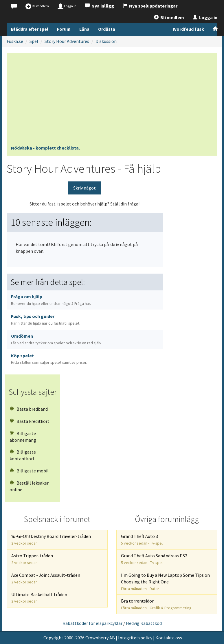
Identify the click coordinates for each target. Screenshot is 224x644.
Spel (34, 41)
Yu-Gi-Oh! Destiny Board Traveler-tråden (51, 540)
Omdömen (57, 339)
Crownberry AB (100, 638)
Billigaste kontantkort (23, 455)
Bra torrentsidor (156, 604)
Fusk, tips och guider (46, 320)
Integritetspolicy (135, 638)
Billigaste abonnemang (23, 437)
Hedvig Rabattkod (144, 623)
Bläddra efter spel (30, 29)
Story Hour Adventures (67, 41)
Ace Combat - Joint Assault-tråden (46, 578)
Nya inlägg (100, 6)
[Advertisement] (112, 101)
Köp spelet (49, 359)
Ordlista (107, 29)
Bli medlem (169, 17)
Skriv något (85, 188)
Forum (64, 29)
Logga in (205, 17)
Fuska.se (15, 41)
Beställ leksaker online (29, 486)
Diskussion (106, 41)
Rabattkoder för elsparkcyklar (92, 623)
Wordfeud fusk (188, 29)
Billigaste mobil (29, 471)
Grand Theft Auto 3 (142, 540)
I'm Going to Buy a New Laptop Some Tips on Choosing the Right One (165, 582)
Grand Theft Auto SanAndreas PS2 (154, 559)
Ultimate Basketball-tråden (39, 598)
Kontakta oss (169, 638)
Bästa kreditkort (30, 421)
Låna (84, 29)
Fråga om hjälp (51, 300)
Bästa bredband (29, 409)
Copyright (53, 638)
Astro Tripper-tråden (32, 559)
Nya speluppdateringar (150, 6)
